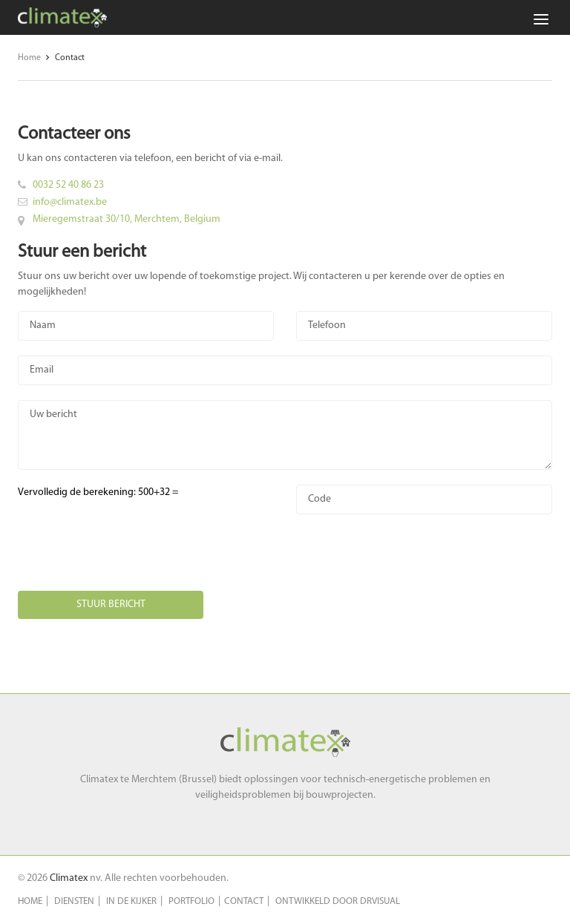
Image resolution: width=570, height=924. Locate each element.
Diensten (74, 901)
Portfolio (191, 901)
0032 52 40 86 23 (68, 185)
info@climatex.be (70, 202)
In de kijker (131, 901)
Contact (244, 901)
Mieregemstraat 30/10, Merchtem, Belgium (127, 219)
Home (30, 901)
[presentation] (131, 558)
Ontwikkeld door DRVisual (338, 901)
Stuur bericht (111, 604)
